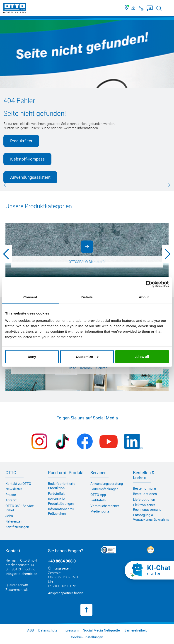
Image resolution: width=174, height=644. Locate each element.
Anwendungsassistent (30, 177)
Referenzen (14, 521)
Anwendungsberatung (107, 484)
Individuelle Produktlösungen (61, 501)
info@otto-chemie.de (21, 574)
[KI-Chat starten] (149, 570)
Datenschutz (48, 630)
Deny (32, 356)
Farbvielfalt (56, 494)
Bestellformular (145, 488)
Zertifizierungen (17, 527)
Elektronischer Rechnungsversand (147, 507)
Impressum (70, 630)
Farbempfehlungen (104, 489)
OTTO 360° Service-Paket (20, 508)
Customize (87, 356)
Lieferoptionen (144, 500)
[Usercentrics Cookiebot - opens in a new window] (149, 284)
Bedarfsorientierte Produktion (62, 486)
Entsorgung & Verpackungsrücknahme (151, 517)
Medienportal (100, 511)
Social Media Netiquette (101, 630)
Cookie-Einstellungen (87, 637)
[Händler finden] (127, 8)
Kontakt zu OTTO (18, 484)
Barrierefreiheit (136, 630)
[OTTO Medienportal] (134, 8)
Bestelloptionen (145, 494)
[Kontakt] (141, 8)
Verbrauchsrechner (105, 506)
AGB (30, 630)
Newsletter (14, 489)
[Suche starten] (159, 8)
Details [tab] (87, 297)
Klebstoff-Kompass (27, 159)
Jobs (9, 516)
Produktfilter (21, 141)
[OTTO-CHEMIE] (15, 9)
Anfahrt (11, 500)
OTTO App (98, 495)
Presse (11, 495)
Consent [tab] (30, 297)
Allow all (142, 356)
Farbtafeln (98, 500)
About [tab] (144, 297)
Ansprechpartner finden (66, 593)
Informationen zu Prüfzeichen (61, 511)
